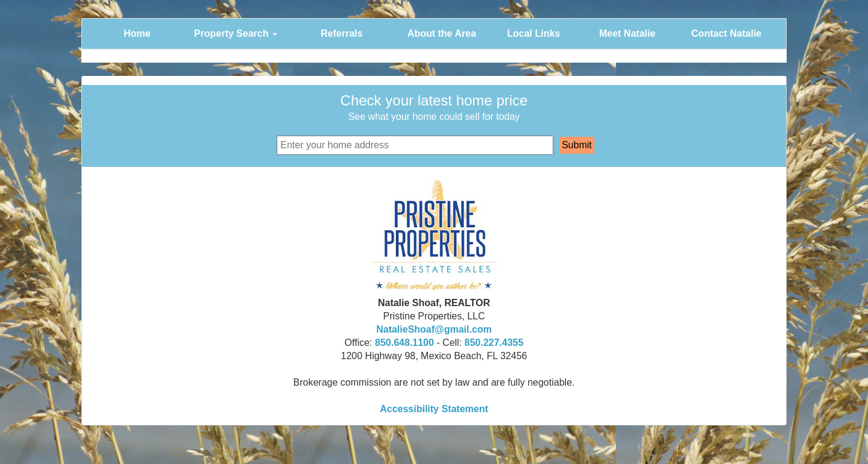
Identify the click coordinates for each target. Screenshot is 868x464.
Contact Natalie (726, 33)
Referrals (341, 33)
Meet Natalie (627, 33)
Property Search (236, 33)
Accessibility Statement (434, 409)
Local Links (533, 33)
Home (137, 33)
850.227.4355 (494, 343)
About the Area (442, 33)
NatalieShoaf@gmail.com (434, 329)
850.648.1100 (404, 343)
